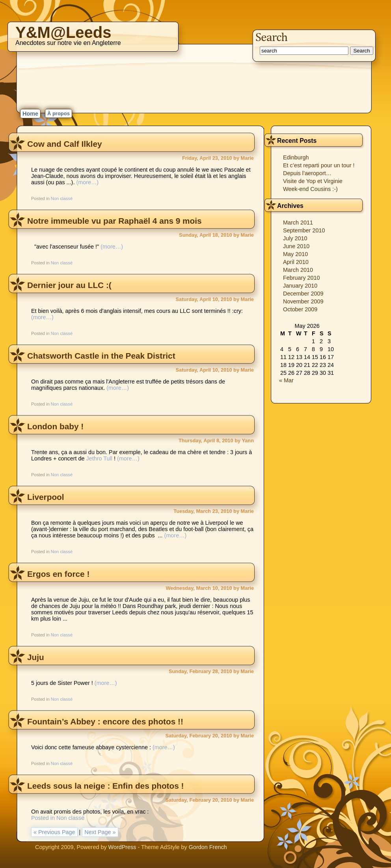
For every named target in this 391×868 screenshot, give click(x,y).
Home (30, 114)
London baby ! (55, 426)
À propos (59, 113)
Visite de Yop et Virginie (313, 181)
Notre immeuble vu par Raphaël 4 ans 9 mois (115, 221)
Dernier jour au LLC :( (69, 285)
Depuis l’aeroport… (307, 173)
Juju (36, 657)
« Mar (286, 380)
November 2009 (303, 301)
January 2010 (300, 286)
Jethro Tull (99, 458)
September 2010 (304, 230)
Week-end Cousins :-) (310, 189)
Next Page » (100, 832)
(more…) (87, 182)
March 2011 (298, 223)
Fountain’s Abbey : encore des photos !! (105, 721)
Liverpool (46, 497)
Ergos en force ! (58, 574)
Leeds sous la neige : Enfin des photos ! (106, 786)
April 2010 (296, 262)
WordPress (122, 847)
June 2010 (296, 246)
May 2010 (295, 254)
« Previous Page (54, 832)
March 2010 (298, 270)
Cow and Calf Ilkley (65, 144)
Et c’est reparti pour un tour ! (319, 165)
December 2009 (303, 294)
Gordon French (208, 847)
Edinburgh (296, 157)
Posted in (44, 818)
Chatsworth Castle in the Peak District (101, 356)
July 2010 (295, 238)
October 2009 (300, 309)
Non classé (62, 198)
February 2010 (302, 278)
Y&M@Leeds (63, 32)
